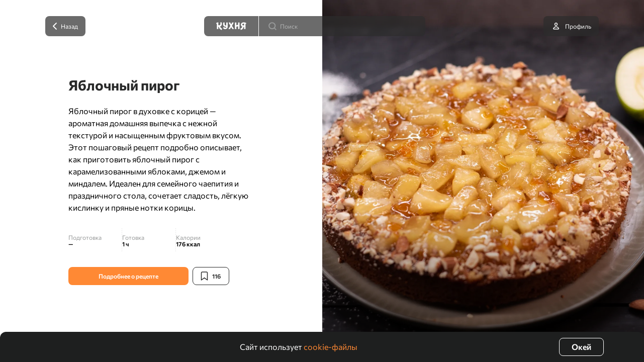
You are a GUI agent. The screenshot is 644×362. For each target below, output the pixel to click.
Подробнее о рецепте (128, 276)
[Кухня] (231, 26)
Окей (581, 347)
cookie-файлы (331, 347)
